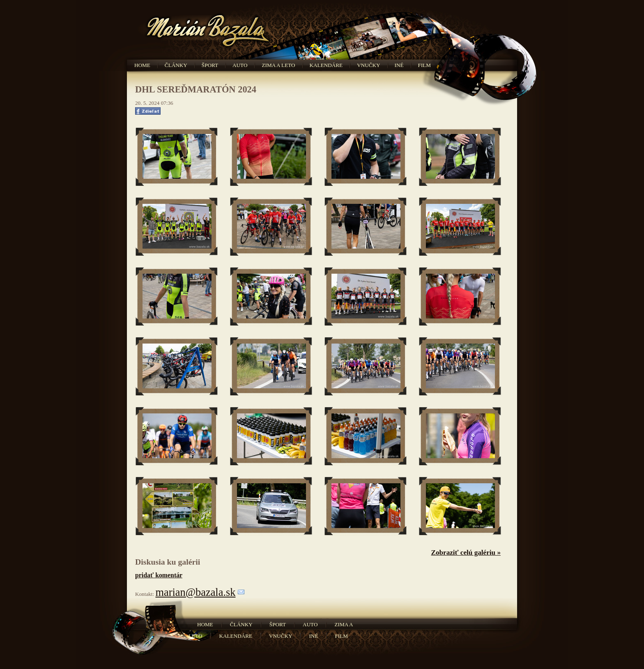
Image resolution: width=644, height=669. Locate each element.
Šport (210, 65)
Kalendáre (326, 65)
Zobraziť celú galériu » (466, 553)
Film (425, 65)
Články (176, 65)
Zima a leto (278, 65)
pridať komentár (159, 575)
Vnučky (368, 65)
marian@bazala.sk (195, 592)
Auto (240, 65)
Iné (399, 65)
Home (142, 65)
